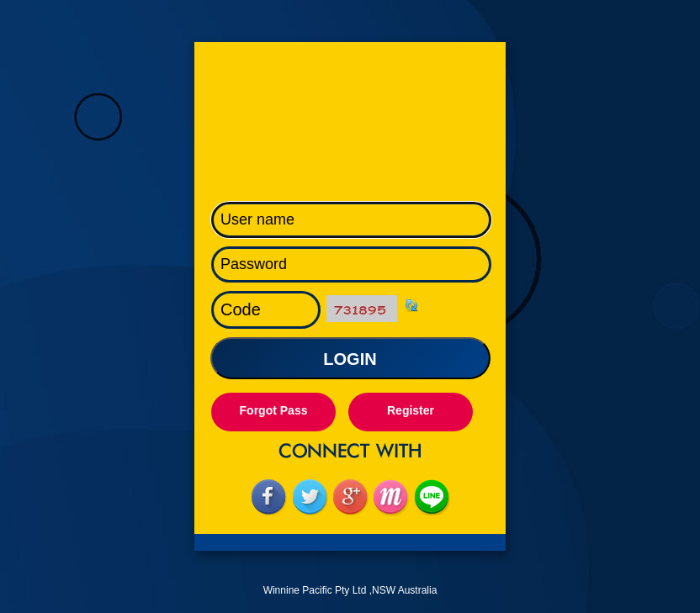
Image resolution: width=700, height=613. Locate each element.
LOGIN (350, 359)
